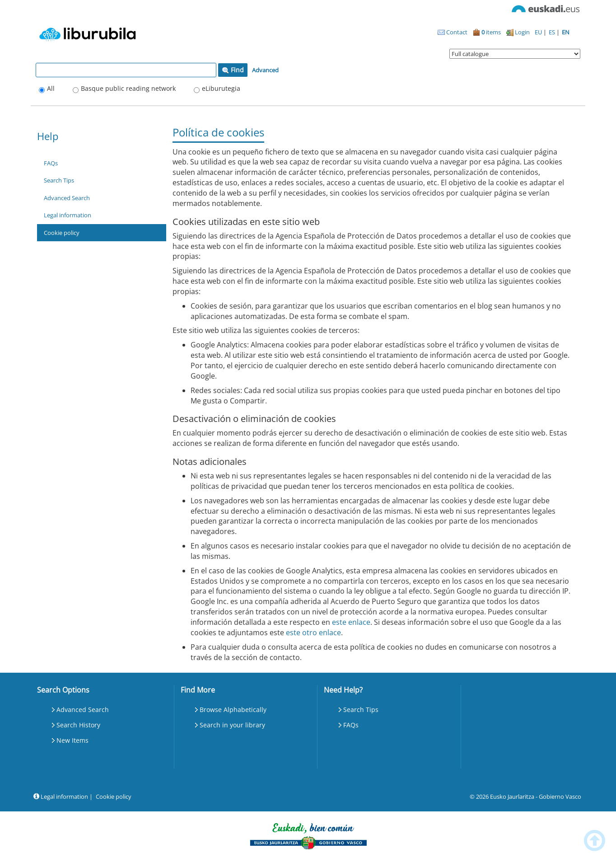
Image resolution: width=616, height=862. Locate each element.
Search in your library (232, 725)
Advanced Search (67, 198)
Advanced (265, 70)
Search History (78, 725)
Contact (453, 32)
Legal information (68, 215)
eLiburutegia (221, 88)
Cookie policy (62, 233)
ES (553, 32)
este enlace (351, 622)
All (51, 88)
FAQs (51, 163)
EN (566, 32)
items (487, 32)
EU (539, 32)
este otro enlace (313, 632)
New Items (72, 740)
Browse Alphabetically (233, 710)
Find (233, 70)
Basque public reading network (128, 88)
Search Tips (59, 180)
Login (518, 32)
